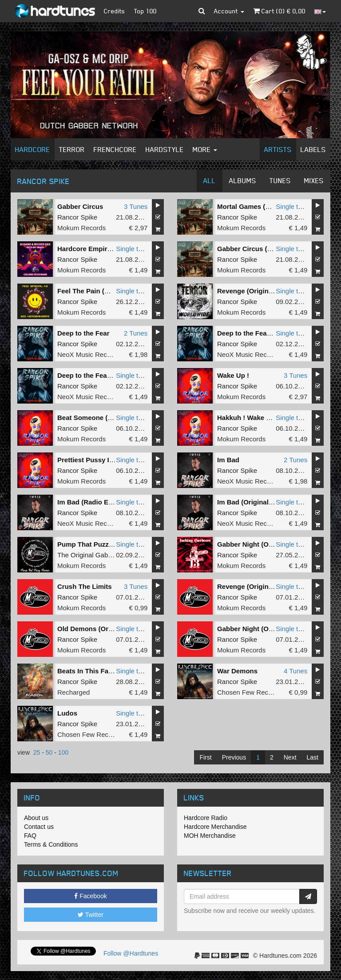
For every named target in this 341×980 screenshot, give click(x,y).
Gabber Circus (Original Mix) (262, 249)
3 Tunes (136, 206)
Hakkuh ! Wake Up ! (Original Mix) (270, 418)
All (210, 180)
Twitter (91, 915)
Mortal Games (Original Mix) (261, 206)
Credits (115, 11)
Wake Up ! (233, 375)
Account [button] (229, 11)
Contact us (39, 827)
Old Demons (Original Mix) (99, 629)
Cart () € (279, 11)
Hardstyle (165, 149)
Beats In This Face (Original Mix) (109, 671)
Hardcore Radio (206, 818)
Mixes (314, 180)
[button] (202, 11)
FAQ (30, 836)
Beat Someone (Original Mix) (103, 418)
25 (37, 752)
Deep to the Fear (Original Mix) (106, 375)
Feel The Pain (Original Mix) (101, 291)
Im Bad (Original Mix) (250, 502)
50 (49, 752)
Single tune (292, 206)
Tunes (280, 180)
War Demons (237, 671)
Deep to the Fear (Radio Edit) (263, 333)
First (205, 757)
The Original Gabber (87, 555)
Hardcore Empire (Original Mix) (106, 249)
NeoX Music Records (89, 354)
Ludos (67, 713)
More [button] (205, 149)
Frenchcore (115, 149)
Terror (72, 149)
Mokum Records (81, 228)
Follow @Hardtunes (131, 953)
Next (290, 757)
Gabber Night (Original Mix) (260, 544)
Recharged (73, 692)
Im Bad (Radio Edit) (88, 502)
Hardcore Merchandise (215, 827)
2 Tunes (136, 333)
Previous (234, 757)
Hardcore (33, 149)
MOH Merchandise (210, 836)
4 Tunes (295, 671)
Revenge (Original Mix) (253, 291)
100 (63, 752)
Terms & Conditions (51, 844)
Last (313, 757)
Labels (313, 149)
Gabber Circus (80, 206)
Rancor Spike (77, 217)
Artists (278, 149)
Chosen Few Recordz (249, 692)
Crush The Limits (85, 586)
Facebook (90, 896)
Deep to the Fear (83, 333)
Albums (243, 180)
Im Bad (228, 460)
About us (36, 818)
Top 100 (145, 11)
